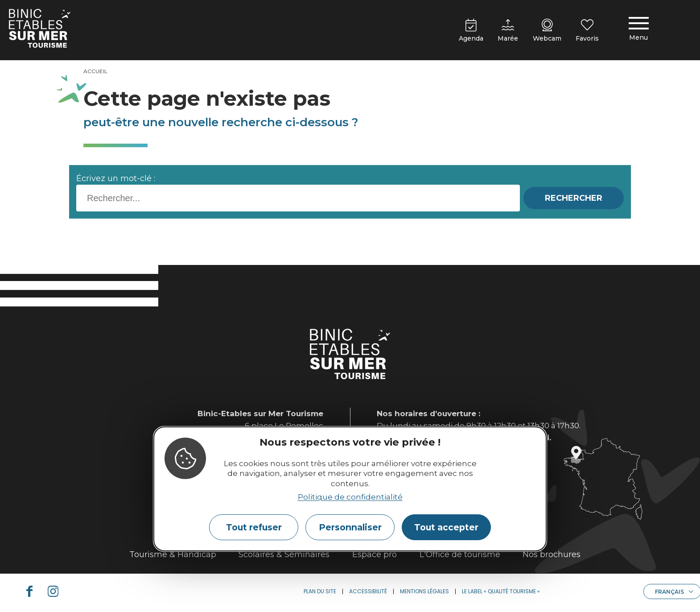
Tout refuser (254, 527)
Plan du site (320, 591)
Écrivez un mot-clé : (116, 178)
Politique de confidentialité (350, 497)
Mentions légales (424, 591)
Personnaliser (350, 527)
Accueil (95, 71)
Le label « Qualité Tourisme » (501, 591)
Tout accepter (446, 527)
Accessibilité (368, 591)
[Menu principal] (638, 30)
